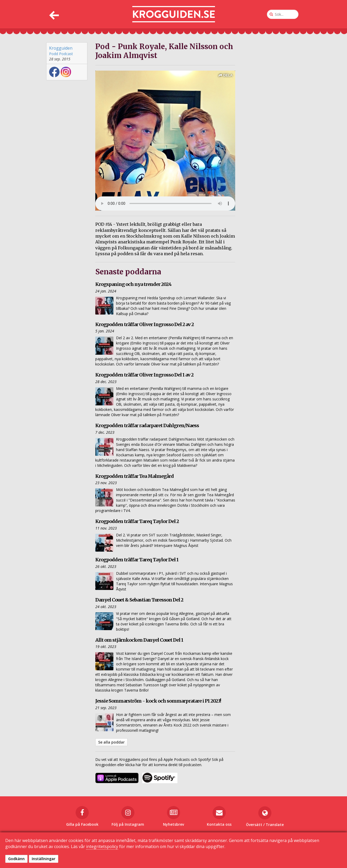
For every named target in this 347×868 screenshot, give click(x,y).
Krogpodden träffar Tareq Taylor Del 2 (137, 521)
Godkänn (16, 859)
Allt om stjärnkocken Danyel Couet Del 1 (139, 640)
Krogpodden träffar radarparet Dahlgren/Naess (147, 425)
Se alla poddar (111, 742)
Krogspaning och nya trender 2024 (133, 284)
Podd (54, 54)
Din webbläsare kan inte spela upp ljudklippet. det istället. (165, 203)
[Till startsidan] (174, 14)
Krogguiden (61, 48)
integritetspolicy (102, 846)
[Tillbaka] (53, 14)
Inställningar (44, 859)
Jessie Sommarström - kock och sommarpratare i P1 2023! (158, 701)
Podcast (66, 54)
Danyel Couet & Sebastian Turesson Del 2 (139, 600)
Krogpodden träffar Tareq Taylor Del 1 (137, 560)
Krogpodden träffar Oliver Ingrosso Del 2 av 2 (144, 324)
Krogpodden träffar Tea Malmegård (135, 476)
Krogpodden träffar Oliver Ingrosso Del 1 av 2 (144, 375)
